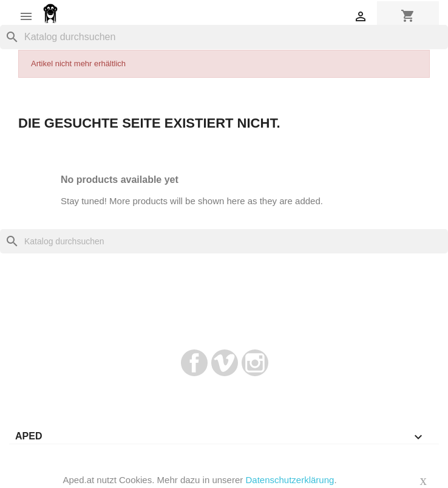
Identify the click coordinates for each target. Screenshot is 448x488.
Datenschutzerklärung (290, 480)
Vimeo (225, 363)
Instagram (255, 363)
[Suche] (224, 37)
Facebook (194, 363)
